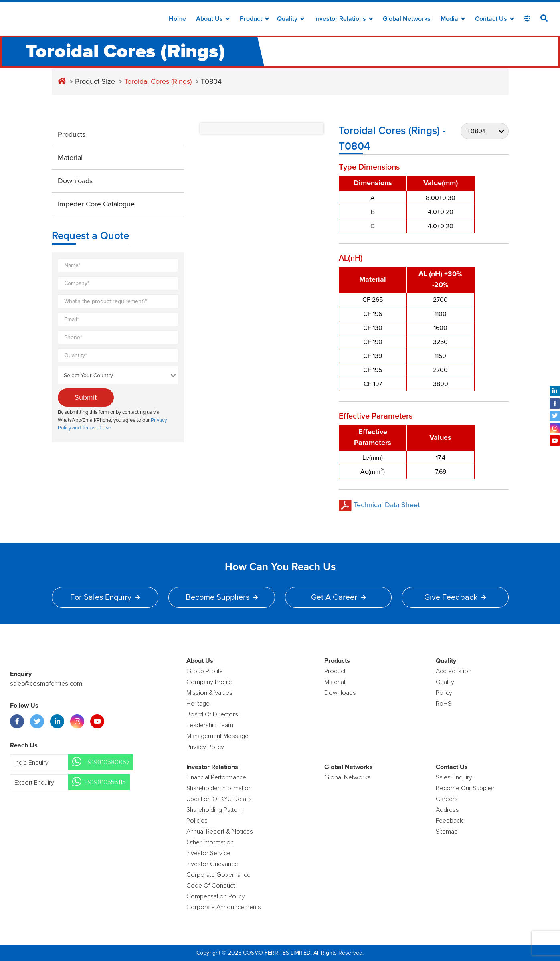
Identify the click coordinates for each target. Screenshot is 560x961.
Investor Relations (344, 19)
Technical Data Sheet (379, 505)
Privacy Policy (205, 747)
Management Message (217, 736)
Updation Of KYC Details (219, 799)
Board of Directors (212, 714)
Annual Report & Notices (220, 832)
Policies (197, 821)
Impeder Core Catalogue (96, 204)
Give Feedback (455, 597)
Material (70, 158)
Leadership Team (210, 725)
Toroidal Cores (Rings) (158, 81)
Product (254, 19)
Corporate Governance (218, 875)
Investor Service (208, 853)
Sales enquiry (454, 777)
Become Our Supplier (465, 788)
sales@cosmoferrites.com (46, 684)
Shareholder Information (219, 788)
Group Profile (205, 671)
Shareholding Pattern (214, 810)
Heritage (198, 704)
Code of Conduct (211, 886)
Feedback (449, 821)
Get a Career (338, 597)
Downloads (75, 181)
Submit (86, 397)
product (335, 671)
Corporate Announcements (224, 907)
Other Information (210, 842)
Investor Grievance (212, 864)
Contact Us (494, 19)
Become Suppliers (222, 597)
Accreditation (454, 671)
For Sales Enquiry (105, 597)
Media (453, 19)
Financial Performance (216, 777)
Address (447, 810)
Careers (447, 799)
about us (213, 19)
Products (72, 134)
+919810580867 (107, 762)
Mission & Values (209, 693)
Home (177, 19)
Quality (291, 19)
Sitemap (447, 832)
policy (444, 693)
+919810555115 (105, 782)
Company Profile (209, 682)
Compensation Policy (216, 896)
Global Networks (407, 19)
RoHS (444, 704)
